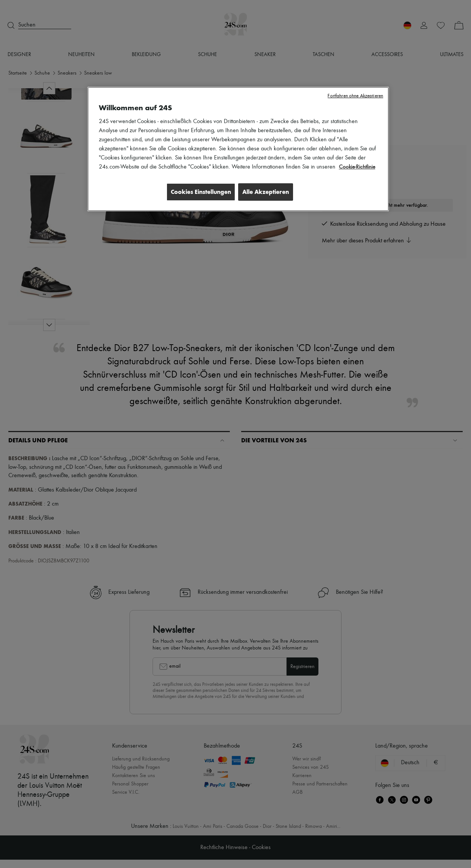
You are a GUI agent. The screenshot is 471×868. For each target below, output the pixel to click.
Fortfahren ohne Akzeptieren (355, 96)
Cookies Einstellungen (198, 192)
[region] (238, 150)
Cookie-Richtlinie (358, 167)
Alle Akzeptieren (266, 192)
